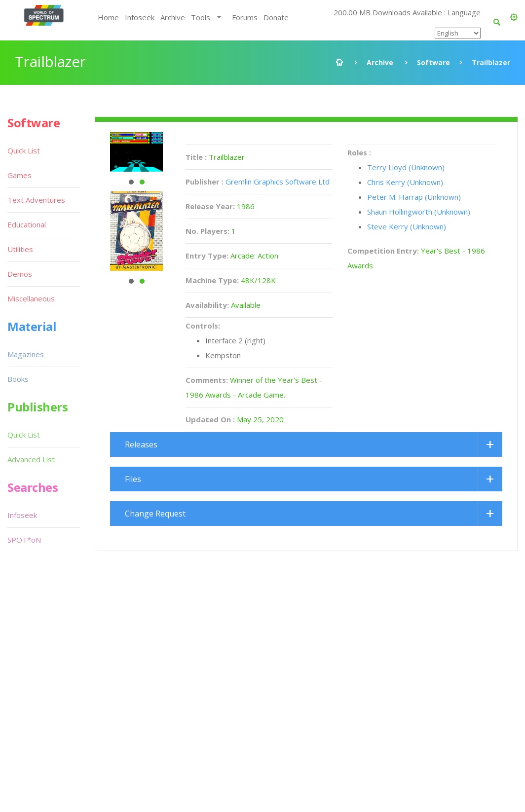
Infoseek (140, 17)
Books (18, 379)
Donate (276, 17)
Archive (173, 17)
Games (19, 175)
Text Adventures (36, 200)
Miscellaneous (31, 298)
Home (108, 17)
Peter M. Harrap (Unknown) (414, 197)
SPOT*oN (24, 540)
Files (133, 479)
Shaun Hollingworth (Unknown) (419, 212)
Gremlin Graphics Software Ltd (278, 182)
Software (433, 62)
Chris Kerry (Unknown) (405, 182)
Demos (20, 274)
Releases (141, 444)
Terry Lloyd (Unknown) (406, 167)
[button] (514, 17)
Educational (27, 224)
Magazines (26, 354)
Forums (245, 17)
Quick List (24, 150)
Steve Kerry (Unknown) (407, 226)
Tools (201, 17)
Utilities (20, 249)
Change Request (155, 514)
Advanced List (31, 459)
